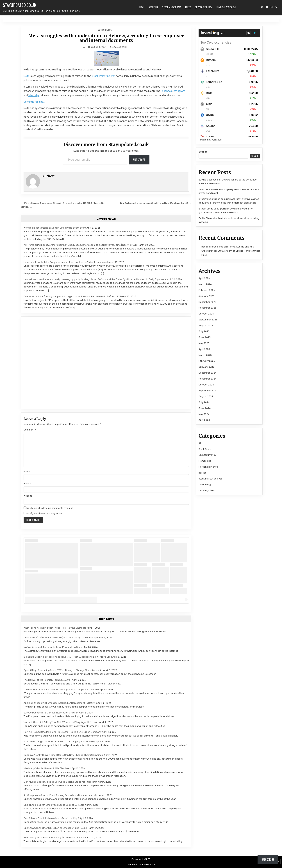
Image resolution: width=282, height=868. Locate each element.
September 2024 (208, 390)
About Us (153, 7)
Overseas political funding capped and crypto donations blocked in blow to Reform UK (71, 296)
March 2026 (205, 284)
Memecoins (205, 461)
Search (203, 152)
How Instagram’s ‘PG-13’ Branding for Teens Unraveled (54, 837)
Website (28, 496)
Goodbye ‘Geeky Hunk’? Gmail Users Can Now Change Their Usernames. (63, 755)
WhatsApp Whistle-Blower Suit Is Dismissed (47, 768)
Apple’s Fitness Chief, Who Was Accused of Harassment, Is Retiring (60, 703)
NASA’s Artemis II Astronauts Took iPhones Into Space (53, 647)
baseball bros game (212, 247)
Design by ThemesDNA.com (141, 864)
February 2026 (207, 290)
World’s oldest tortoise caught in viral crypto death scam (55, 228)
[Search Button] (277, 7)
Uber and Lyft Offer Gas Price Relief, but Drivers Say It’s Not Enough (61, 638)
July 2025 (204, 331)
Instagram (179, 91)
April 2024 (204, 420)
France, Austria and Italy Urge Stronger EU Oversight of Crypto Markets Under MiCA (231, 251)
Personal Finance (208, 467)
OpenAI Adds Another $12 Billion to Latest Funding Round (55, 828)
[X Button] (262, 7)
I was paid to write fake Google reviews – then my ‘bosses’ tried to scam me (65, 262)
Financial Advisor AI (226, 7)
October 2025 (206, 314)
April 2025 (204, 349)
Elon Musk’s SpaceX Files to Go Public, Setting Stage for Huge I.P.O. (60, 782)
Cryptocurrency (204, 7)
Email (27, 484)
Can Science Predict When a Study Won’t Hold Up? (51, 818)
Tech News (106, 619)
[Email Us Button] (272, 7)
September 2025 (208, 320)
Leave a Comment (120, 47)
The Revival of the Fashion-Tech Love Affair (47, 680)
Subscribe (139, 160)
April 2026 (204, 278)
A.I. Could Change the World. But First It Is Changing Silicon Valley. (59, 741)
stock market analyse (211, 479)
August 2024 (206, 396)
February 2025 (207, 361)
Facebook (166, 91)
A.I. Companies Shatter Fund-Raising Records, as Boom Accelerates (61, 795)
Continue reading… (34, 102)
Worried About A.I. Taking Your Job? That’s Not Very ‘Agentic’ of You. (61, 722)
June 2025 (205, 337)
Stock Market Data (172, 7)
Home (142, 7)
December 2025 (207, 302)
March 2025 (205, 355)
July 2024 (204, 402)
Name (28, 471)
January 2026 (206, 296)
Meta (27, 76)
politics (203, 473)
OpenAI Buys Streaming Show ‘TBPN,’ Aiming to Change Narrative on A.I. (63, 670)
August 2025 (206, 326)
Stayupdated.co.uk (20, 5)
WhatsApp (34, 95)
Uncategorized (207, 490)
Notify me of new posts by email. (44, 513)
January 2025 (206, 367)
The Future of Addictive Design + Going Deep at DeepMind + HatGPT (61, 690)
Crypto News (106, 219)
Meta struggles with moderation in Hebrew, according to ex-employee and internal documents (106, 38)
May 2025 (204, 343)
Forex (188, 7)
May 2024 (204, 414)
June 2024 (205, 408)
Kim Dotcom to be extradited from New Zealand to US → (155, 203)
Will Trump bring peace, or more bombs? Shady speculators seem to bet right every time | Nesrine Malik (80, 245)
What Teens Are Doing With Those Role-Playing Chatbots (55, 628)
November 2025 (207, 308)
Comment (30, 430)
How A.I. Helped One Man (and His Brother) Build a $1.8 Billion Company (62, 732)
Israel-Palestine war (103, 76)
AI (200, 443)
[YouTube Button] (267, 7)
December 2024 (207, 373)
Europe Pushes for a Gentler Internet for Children (51, 713)
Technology (107, 30)
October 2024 (206, 385)
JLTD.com (217, 140)
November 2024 (207, 379)
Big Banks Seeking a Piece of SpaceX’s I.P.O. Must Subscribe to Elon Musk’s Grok (68, 657)
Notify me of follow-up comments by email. (50, 508)
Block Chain (205, 449)
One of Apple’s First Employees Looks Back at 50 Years (54, 805)
